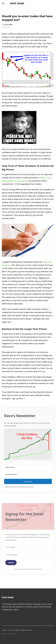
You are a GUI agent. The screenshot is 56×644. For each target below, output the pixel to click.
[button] (28, 444)
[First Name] (28, 467)
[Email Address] (28, 474)
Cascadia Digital (12, 634)
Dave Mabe (17, 3)
